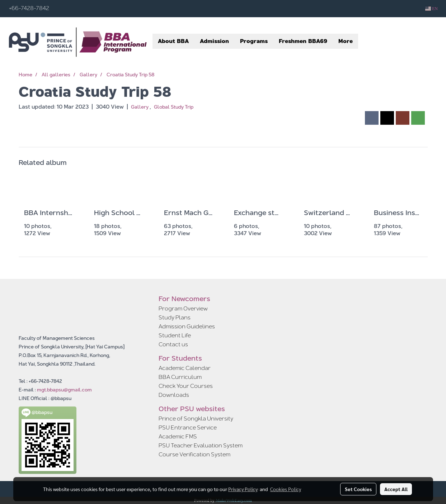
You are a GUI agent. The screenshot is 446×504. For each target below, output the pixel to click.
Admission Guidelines (187, 326)
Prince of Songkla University (196, 419)
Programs (254, 41)
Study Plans (175, 317)
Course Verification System (194, 454)
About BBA (173, 41)
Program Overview (183, 308)
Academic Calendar (185, 368)
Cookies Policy (286, 489)
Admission (214, 41)
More (346, 41)
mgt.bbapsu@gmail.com (64, 390)
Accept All (396, 489)
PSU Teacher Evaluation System (201, 445)
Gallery (140, 107)
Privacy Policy (243, 489)
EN (431, 9)
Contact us (173, 344)
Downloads (174, 395)
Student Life (175, 335)
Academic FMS (178, 436)
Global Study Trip (174, 107)
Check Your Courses (186, 386)
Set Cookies (358, 489)
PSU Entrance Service (188, 427)
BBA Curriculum (180, 377)
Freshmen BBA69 (303, 41)
